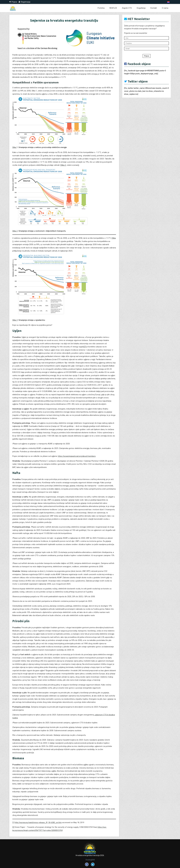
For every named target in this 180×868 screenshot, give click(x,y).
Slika (14, 147)
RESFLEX (113, 8)
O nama (165, 8)
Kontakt (154, 8)
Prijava (147, 56)
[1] (107, 68)
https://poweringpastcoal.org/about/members (77, 456)
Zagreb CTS (127, 8)
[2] (85, 347)
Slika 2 (63, 165)
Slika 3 (15, 320)
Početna (101, 8)
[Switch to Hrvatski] (168, 2)
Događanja (141, 8)
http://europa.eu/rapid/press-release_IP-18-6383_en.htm (38, 823)
